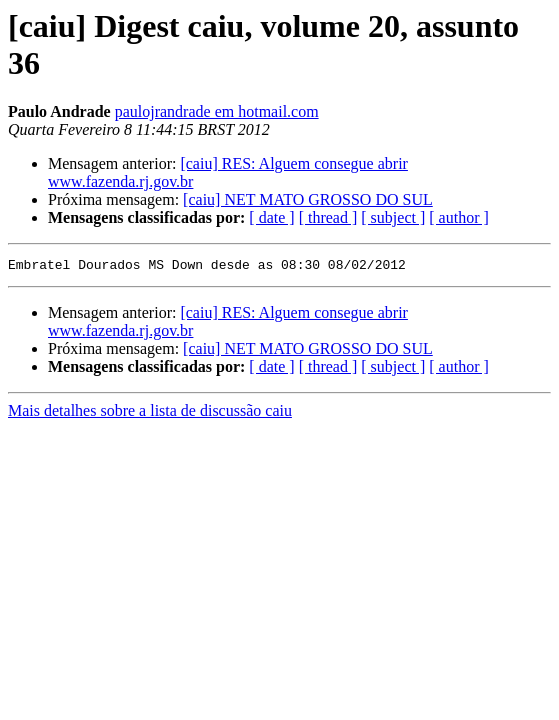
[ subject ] (393, 217)
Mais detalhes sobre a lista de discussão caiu (150, 413)
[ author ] (459, 217)
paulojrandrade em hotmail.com (217, 111)
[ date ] (271, 217)
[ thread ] (328, 217)
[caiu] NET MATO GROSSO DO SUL (308, 199)
